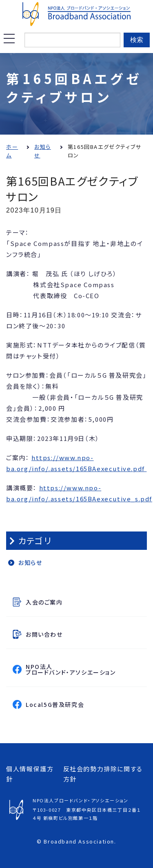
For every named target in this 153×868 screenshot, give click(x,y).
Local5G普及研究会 (85, 704)
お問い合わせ (44, 634)
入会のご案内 (44, 602)
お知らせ (30, 562)
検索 (137, 40)
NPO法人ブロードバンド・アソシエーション (85, 669)
